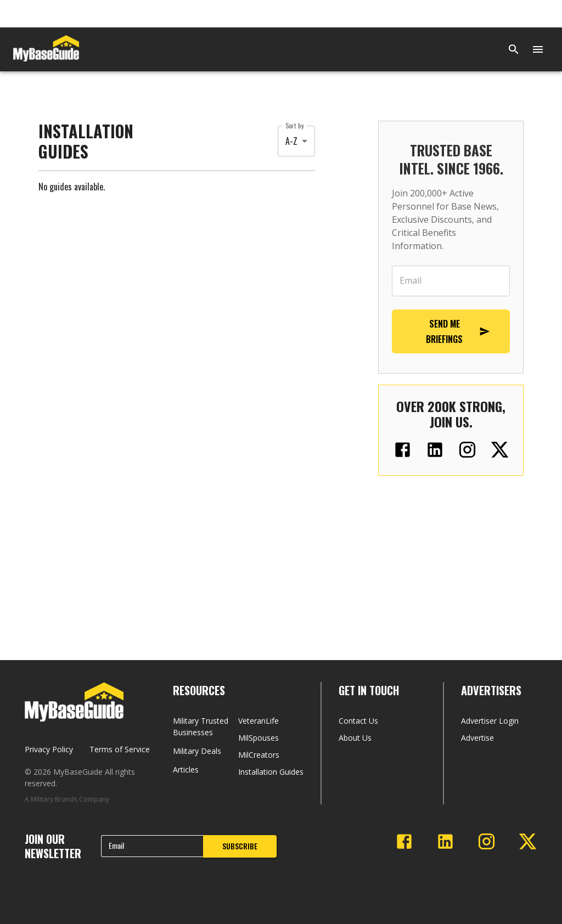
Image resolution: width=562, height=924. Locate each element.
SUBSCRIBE (240, 846)
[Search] (514, 49)
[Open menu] (538, 49)
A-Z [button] (291, 141)
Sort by (294, 125)
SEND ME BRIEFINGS (458, 331)
